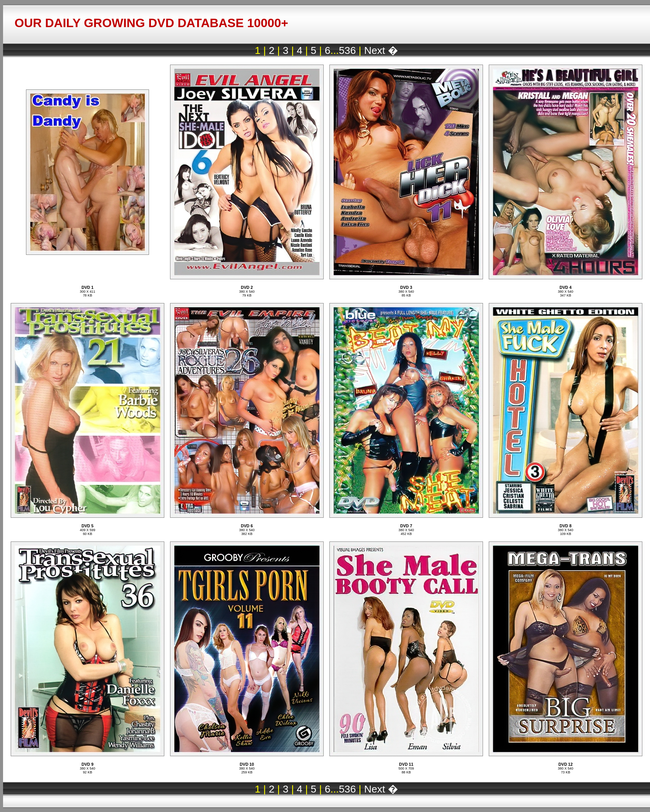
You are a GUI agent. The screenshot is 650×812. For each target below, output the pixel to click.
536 (347, 50)
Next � (381, 50)
